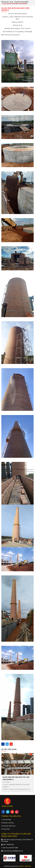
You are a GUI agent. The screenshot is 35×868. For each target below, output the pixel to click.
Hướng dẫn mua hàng (8, 823)
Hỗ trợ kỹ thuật (6, 829)
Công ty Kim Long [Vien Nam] (25, 866)
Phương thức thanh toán (8, 826)
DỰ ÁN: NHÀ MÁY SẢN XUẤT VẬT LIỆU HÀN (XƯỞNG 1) (16, 778)
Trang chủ (5, 2)
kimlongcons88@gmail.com (15, 851)
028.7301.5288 (14, 848)
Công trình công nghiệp (21, 2)
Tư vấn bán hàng (6, 820)
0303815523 (10, 845)
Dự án (12, 2)
